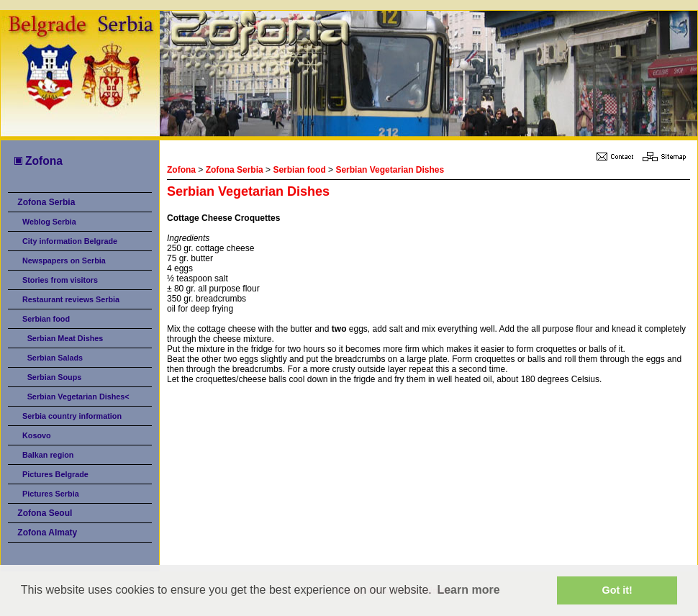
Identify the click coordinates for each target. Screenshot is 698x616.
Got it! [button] (617, 590)
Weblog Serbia (49, 222)
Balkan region (48, 455)
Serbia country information (72, 416)
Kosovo (37, 435)
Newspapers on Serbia (64, 261)
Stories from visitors (60, 280)
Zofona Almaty (47, 533)
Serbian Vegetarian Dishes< (78, 397)
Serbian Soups (55, 377)
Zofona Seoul (45, 513)
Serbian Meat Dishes (65, 338)
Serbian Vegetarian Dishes (390, 170)
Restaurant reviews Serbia (71, 299)
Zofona (38, 161)
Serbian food (46, 319)
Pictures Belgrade (55, 474)
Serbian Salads (55, 358)
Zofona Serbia (46, 202)
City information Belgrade (70, 241)
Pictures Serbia (51, 494)
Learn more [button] (468, 590)
